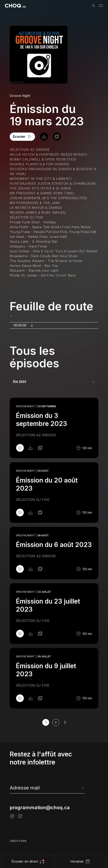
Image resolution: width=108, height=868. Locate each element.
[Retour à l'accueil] (15, 6)
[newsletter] (47, 788)
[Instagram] (12, 816)
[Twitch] (20, 816)
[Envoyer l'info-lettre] (83, 788)
